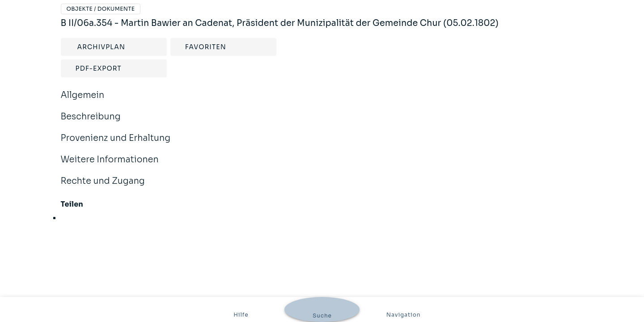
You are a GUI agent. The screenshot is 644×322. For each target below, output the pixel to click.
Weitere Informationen (322, 160)
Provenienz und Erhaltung (322, 138)
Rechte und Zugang (322, 181)
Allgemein (322, 95)
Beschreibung (322, 117)
